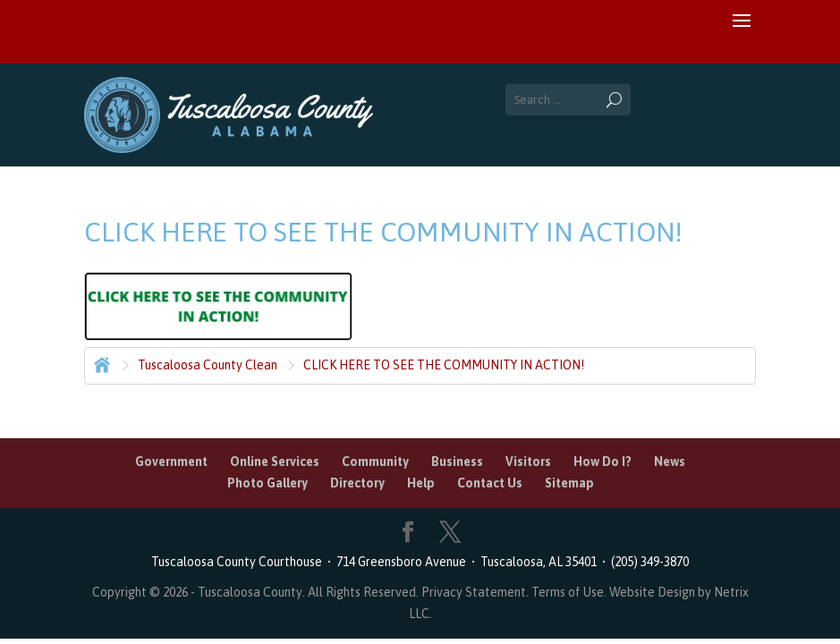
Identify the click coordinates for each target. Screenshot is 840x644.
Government (171, 462)
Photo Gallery (267, 483)
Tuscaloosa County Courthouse (239, 562)
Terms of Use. (570, 592)
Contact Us (490, 483)
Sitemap (569, 483)
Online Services (275, 462)
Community (375, 462)
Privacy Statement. (475, 592)
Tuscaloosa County (250, 592)
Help (421, 483)
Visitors (528, 462)
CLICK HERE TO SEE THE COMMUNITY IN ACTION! (444, 365)
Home (100, 363)
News (670, 462)
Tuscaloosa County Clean (208, 365)
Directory (357, 483)
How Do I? (602, 462)
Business (457, 462)
